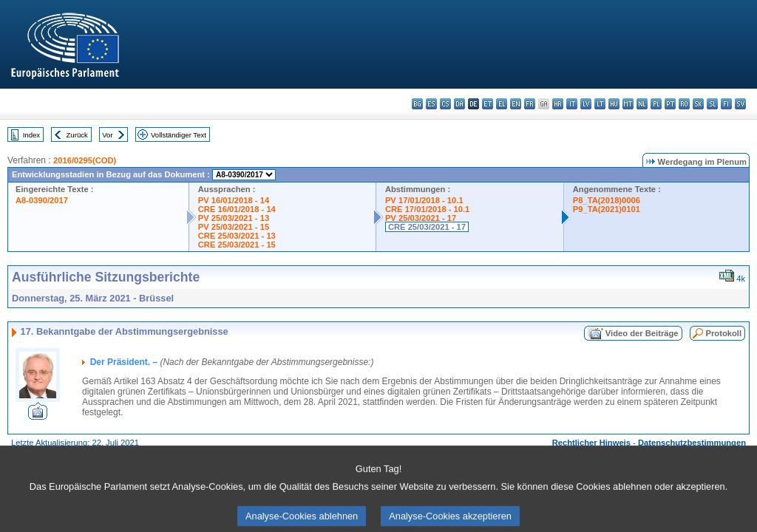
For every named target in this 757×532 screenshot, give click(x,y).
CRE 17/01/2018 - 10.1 (427, 209)
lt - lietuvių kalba (600, 104)
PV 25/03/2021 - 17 (421, 218)
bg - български (417, 104)
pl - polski (656, 104)
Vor (107, 135)
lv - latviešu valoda (586, 104)
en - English (516, 104)
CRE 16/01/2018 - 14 (237, 209)
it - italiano (572, 104)
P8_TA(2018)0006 (607, 200)
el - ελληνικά (502, 104)
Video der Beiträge (642, 333)
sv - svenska (740, 104)
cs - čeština (445, 104)
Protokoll (724, 333)
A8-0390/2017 (42, 200)
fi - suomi (726, 104)
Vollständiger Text (179, 135)
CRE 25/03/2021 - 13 (237, 236)
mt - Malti (628, 104)
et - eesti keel (488, 104)
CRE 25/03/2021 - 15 (237, 245)
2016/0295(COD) (85, 160)
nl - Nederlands (642, 104)
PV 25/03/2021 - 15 (234, 227)
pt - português (670, 104)
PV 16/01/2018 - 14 (234, 200)
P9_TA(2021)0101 (607, 209)
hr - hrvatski (558, 104)
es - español (431, 104)
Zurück (77, 135)
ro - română (684, 104)
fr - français (530, 104)
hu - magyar (614, 104)
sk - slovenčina (698, 104)
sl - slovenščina (712, 104)
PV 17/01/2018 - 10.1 (424, 200)
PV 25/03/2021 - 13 (234, 218)
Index (31, 135)
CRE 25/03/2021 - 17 (427, 227)
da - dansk (459, 104)
